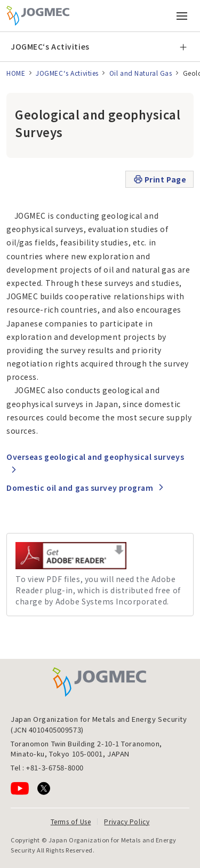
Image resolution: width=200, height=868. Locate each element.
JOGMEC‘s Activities (50, 46)
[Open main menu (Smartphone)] (182, 16)
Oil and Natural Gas (141, 73)
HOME (16, 73)
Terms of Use (71, 821)
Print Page (160, 180)
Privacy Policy (127, 821)
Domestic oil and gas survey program (80, 488)
